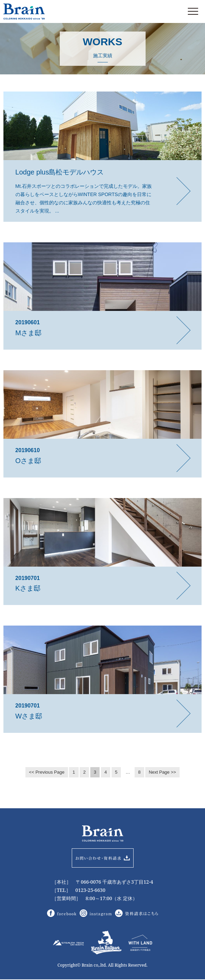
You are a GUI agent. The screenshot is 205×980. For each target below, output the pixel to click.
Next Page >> (162, 772)
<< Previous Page (47, 772)
